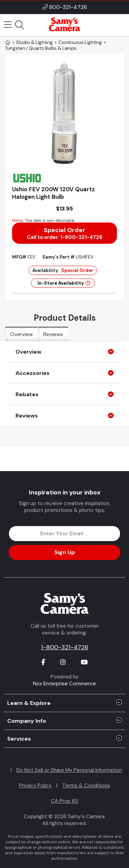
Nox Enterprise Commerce (64, 684)
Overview (21, 334)
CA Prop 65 (64, 801)
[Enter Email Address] (64, 534)
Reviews (53, 334)
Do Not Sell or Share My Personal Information (69, 770)
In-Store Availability (64, 283)
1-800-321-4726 (65, 647)
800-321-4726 (68, 7)
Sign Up (65, 552)
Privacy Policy (35, 786)
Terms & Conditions (86, 786)
